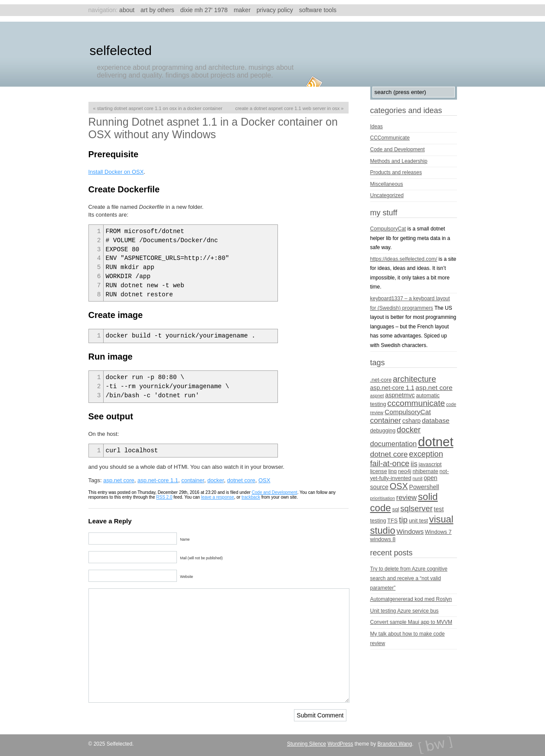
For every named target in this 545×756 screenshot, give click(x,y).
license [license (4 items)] (379, 471)
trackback (251, 497)
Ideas (377, 127)
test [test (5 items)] (439, 509)
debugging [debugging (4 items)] (383, 431)
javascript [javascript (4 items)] (430, 464)
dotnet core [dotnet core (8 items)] (389, 454)
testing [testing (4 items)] (378, 521)
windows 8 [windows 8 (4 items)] (383, 539)
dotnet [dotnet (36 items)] (436, 442)
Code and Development (275, 492)
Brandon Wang (395, 744)
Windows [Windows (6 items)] (410, 531)
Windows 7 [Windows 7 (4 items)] (438, 532)
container (193, 480)
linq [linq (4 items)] (392, 471)
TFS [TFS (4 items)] (392, 521)
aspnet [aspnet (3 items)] (377, 396)
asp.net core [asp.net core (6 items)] (434, 388)
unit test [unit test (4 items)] (418, 521)
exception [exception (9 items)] (426, 454)
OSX (264, 480)
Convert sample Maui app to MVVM (411, 622)
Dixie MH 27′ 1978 (204, 10)
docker (215, 480)
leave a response (218, 497)
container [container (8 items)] (386, 420)
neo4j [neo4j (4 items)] (405, 471)
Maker (242, 10)
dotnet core (241, 480)
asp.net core (119, 480)
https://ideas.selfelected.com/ (404, 259)
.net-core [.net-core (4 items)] (381, 380)
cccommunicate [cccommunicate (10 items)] (416, 403)
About (127, 10)
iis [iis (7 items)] (414, 464)
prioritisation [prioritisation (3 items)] (383, 498)
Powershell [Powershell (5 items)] (424, 487)
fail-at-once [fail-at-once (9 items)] (390, 463)
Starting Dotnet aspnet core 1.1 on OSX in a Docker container (160, 108)
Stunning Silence (307, 744)
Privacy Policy (275, 10)
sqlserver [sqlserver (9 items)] (416, 508)
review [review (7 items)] (406, 497)
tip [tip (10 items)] (403, 520)
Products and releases (396, 172)
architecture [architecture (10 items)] (414, 379)
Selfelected (121, 50)
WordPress (340, 744)
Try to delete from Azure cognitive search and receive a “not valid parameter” (409, 578)
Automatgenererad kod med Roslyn (411, 599)
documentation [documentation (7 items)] (394, 444)
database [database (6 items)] (436, 420)
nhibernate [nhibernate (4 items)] (425, 471)
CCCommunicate (390, 138)
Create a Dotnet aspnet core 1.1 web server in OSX (287, 108)
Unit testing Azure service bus (405, 611)
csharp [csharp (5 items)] (411, 421)
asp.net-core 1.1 (158, 480)
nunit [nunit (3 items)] (417, 478)
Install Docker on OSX (116, 172)
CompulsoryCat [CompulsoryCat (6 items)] (408, 412)
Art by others (157, 10)
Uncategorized (387, 195)
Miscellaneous (387, 184)
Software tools (318, 10)
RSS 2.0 (164, 497)
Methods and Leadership (399, 161)
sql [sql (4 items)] (395, 509)
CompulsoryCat (388, 229)
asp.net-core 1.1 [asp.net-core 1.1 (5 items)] (392, 388)
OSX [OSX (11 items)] (399, 486)
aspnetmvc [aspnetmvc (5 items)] (400, 395)
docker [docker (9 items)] (409, 430)
